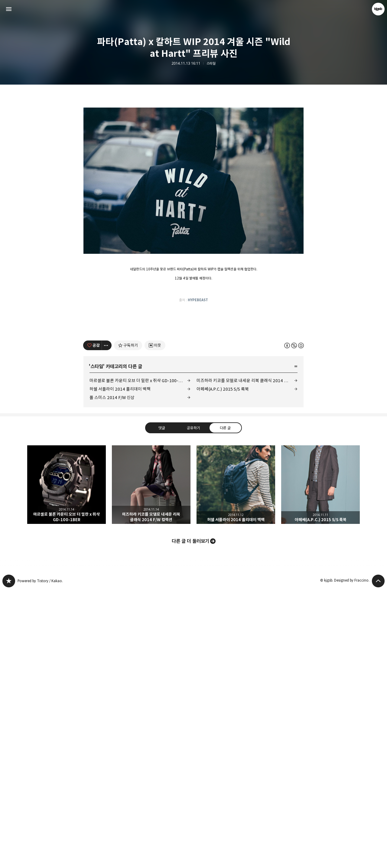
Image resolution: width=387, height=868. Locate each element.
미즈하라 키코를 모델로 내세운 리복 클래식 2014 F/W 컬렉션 (247, 658)
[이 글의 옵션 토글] (107, 623)
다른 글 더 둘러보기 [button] (190, 819)
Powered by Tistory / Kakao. (40, 859)
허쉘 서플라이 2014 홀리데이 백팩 (120, 667)
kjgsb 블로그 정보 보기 (378, 9)
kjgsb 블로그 (9, 859)
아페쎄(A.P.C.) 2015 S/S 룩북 (223, 667)
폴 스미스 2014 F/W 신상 (112, 675)
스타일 (211, 63)
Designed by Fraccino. (352, 858)
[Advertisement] (193, 142)
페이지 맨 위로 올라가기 (378, 859)
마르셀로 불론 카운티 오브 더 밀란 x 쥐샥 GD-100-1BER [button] (67, 763)
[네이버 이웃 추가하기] (155, 623)
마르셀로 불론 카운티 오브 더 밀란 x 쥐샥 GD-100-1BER (139, 658)
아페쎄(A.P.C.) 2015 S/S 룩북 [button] (320, 763)
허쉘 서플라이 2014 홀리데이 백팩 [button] (236, 763)
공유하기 (193, 706)
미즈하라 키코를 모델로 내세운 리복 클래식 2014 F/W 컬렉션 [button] (151, 763)
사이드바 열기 (9, 9)
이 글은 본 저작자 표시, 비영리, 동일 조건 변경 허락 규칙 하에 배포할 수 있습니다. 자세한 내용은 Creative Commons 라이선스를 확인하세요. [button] (294, 623)
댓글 (162, 706)
